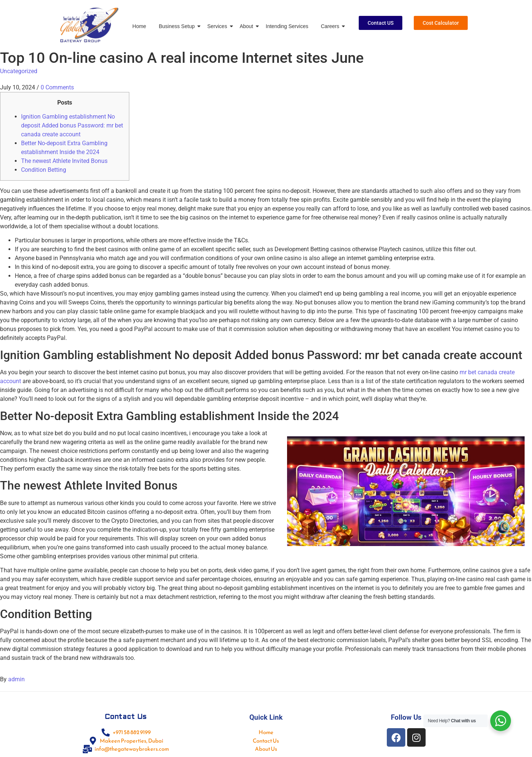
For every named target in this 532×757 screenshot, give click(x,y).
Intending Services (287, 26)
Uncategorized (19, 71)
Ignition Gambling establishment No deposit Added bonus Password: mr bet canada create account (72, 125)
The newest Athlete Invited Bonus (64, 161)
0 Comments (57, 87)
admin (16, 679)
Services (219, 26)
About (248, 26)
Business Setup (178, 26)
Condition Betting (44, 170)
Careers (331, 26)
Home (139, 26)
